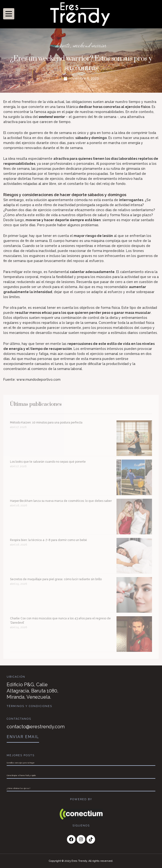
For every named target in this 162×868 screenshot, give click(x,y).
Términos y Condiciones (29, 706)
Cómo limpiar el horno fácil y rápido (21, 775)
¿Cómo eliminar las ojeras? (18, 788)
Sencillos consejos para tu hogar (21, 763)
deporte (63, 45)
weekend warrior (90, 45)
